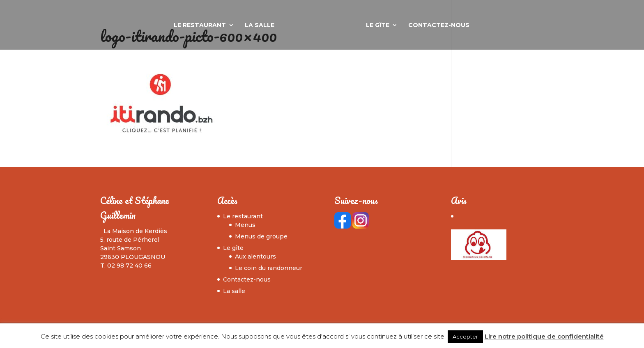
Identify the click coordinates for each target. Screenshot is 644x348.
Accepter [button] (465, 337)
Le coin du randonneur (269, 268)
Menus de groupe (261, 236)
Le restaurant (200, 25)
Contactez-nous (439, 25)
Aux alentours (255, 256)
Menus (245, 225)
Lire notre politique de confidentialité (544, 336)
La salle (260, 25)
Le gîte (378, 25)
